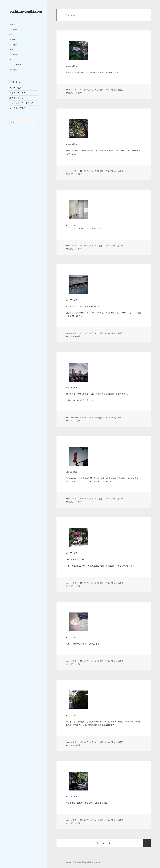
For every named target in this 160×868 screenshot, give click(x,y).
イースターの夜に (17, 108)
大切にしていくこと (18, 93)
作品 (11, 34)
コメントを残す (75, 93)
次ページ (147, 843)
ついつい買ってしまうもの (21, 103)
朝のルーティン (16, 98)
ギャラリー (73, 90)
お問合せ (13, 70)
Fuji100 (120, 90)
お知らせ (13, 24)
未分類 (100, 90)
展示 (11, 49)
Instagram (14, 44)
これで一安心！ (16, 88)
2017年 (15, 29)
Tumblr (12, 39)
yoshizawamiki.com (26, 11)
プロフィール (15, 65)
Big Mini (111, 90)
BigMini (111, 246)
